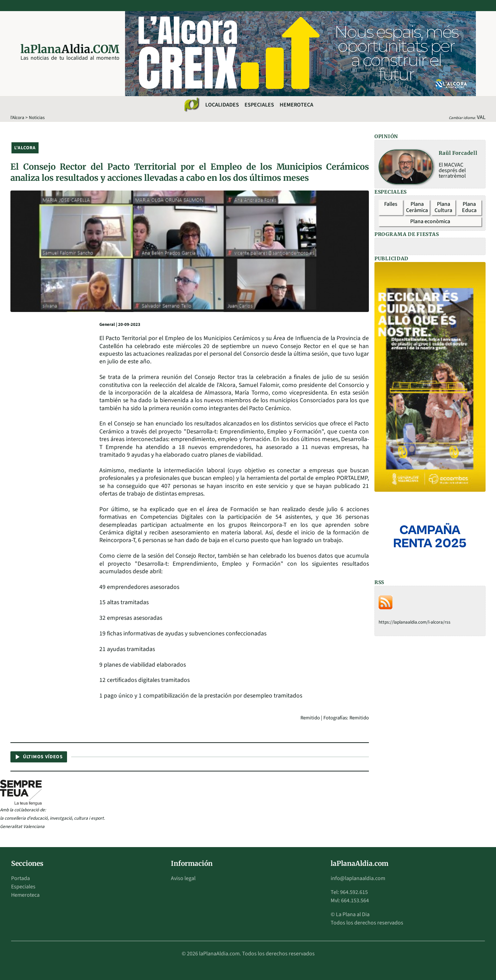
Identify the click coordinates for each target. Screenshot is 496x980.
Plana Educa (469, 207)
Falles (391, 204)
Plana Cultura (443, 207)
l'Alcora (17, 117)
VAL (481, 117)
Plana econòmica (430, 221)
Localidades (222, 105)
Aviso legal (183, 878)
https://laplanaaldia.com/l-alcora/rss (415, 622)
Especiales (259, 105)
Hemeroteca (296, 105)
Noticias (37, 117)
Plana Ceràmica (417, 207)
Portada (20, 878)
